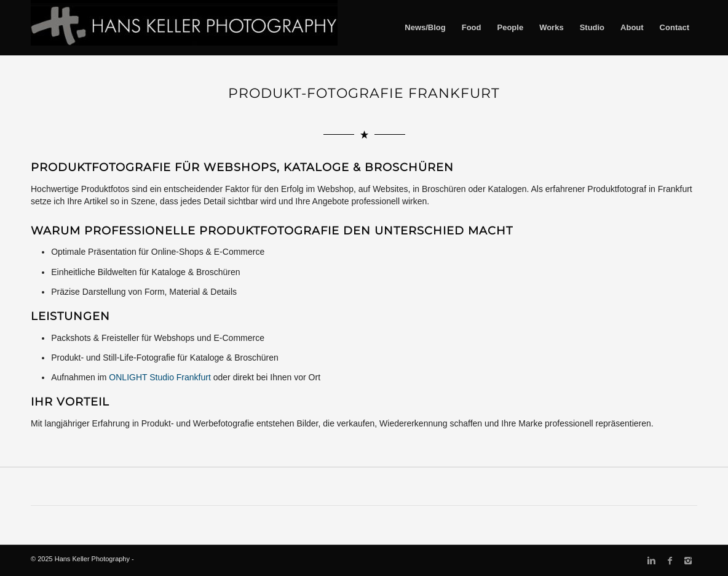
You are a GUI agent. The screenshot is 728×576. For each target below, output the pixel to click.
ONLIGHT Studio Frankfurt (160, 377)
